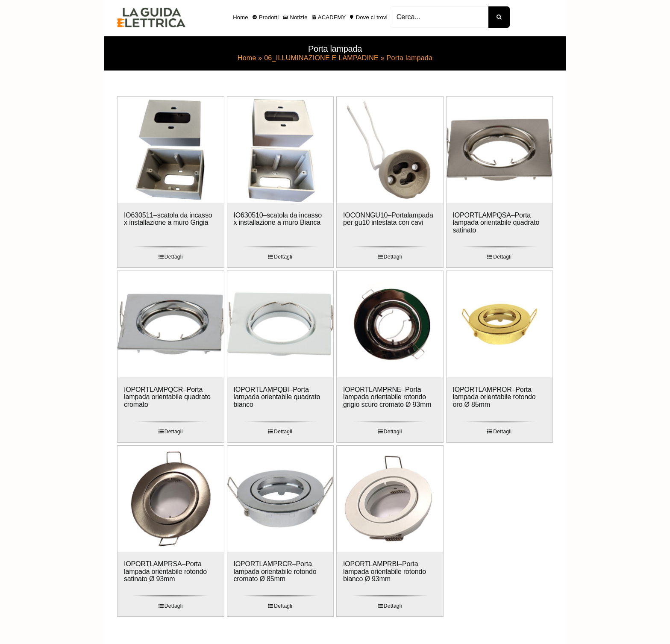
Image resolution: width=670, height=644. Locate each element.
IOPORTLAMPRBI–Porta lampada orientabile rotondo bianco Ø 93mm (385, 571)
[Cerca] (499, 17)
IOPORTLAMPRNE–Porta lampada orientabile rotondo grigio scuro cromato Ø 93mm (387, 397)
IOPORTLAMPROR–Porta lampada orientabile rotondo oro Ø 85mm (494, 397)
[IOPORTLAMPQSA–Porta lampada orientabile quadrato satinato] (500, 150)
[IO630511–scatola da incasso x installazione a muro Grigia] (171, 150)
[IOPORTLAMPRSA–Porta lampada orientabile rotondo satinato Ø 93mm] (171, 499)
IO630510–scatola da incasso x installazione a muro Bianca (278, 219)
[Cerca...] (439, 17)
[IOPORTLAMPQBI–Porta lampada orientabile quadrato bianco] (281, 324)
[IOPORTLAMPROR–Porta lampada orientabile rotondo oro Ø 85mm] (500, 324)
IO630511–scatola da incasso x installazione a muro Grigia (168, 219)
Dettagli (174, 257)
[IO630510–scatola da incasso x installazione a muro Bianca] (281, 150)
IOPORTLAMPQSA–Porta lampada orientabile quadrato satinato (496, 223)
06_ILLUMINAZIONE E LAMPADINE (321, 58)
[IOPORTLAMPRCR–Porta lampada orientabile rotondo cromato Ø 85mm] (281, 499)
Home (247, 58)
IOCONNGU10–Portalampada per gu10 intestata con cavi (388, 219)
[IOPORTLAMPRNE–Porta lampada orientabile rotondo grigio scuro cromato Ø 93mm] (390, 324)
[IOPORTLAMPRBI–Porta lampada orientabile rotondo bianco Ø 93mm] (390, 499)
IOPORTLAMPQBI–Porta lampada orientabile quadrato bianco (277, 397)
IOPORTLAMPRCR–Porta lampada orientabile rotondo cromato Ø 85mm (275, 571)
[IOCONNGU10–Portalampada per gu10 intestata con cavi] (390, 150)
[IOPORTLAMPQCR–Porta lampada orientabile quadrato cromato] (171, 324)
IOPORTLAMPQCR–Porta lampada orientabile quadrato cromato (167, 397)
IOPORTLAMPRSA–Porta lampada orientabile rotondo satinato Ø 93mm (165, 571)
